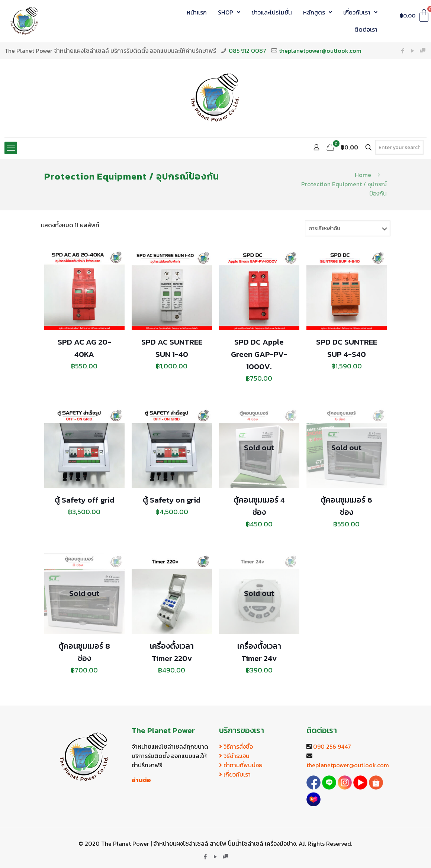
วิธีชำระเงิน (234, 756)
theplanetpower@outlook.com (320, 51)
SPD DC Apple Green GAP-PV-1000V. (259, 354)
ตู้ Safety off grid (84, 500)
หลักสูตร (318, 12)
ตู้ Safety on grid (172, 500)
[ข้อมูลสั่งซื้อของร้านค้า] (348, 228)
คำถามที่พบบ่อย (241, 765)
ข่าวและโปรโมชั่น (272, 12)
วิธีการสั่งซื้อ (236, 746)
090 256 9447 (332, 746)
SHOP (229, 12)
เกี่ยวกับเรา (360, 12)
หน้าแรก (197, 12)
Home (363, 175)
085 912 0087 (247, 51)
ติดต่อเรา (366, 29)
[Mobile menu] (11, 148)
